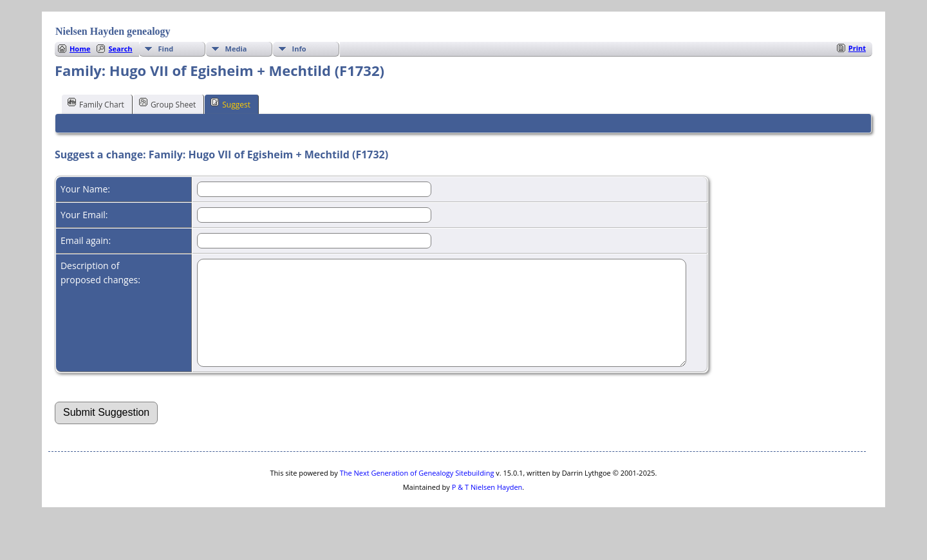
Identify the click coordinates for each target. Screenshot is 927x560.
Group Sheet (167, 104)
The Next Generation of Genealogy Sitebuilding (417, 492)
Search (120, 49)
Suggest (230, 104)
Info (299, 49)
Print (857, 48)
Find (166, 49)
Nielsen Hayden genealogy (113, 31)
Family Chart (96, 104)
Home (80, 49)
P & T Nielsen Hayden (487, 506)
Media (236, 49)
